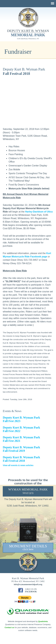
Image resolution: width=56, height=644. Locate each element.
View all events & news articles (18, 465)
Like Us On (31, 590)
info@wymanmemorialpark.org (28, 584)
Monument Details (28, 547)
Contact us (9, 627)
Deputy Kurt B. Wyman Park (21, 449)
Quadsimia (43, 621)
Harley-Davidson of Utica (39, 212)
